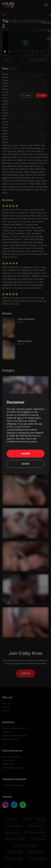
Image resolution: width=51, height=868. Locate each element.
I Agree (26, 452)
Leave (26, 462)
